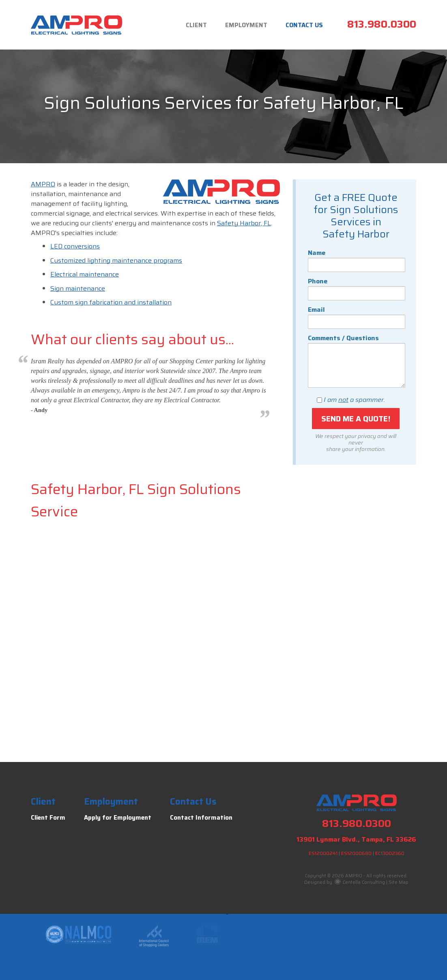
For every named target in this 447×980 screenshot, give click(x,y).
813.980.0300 (382, 24)
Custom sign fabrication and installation (111, 302)
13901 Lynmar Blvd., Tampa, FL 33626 (356, 839)
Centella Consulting (360, 882)
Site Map (399, 882)
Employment (246, 25)
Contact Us (304, 25)
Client (196, 25)
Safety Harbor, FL (244, 223)
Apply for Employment (118, 818)
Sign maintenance (78, 288)
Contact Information (201, 818)
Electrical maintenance (85, 274)
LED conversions (75, 246)
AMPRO (43, 184)
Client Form (48, 818)
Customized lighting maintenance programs (116, 260)
